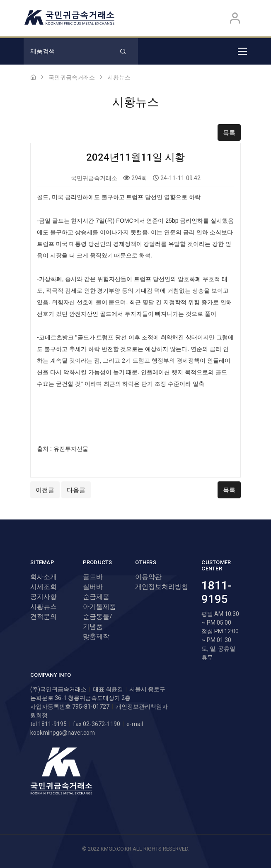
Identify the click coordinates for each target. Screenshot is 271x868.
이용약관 (148, 577)
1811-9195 (217, 593)
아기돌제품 (99, 607)
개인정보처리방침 (162, 587)
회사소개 (44, 577)
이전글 (45, 490)
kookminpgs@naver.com (63, 733)
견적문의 (44, 617)
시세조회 (44, 587)
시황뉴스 (44, 607)
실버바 (93, 587)
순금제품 (96, 597)
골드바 (93, 577)
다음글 (76, 490)
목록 (229, 133)
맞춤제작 (96, 636)
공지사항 (44, 597)
